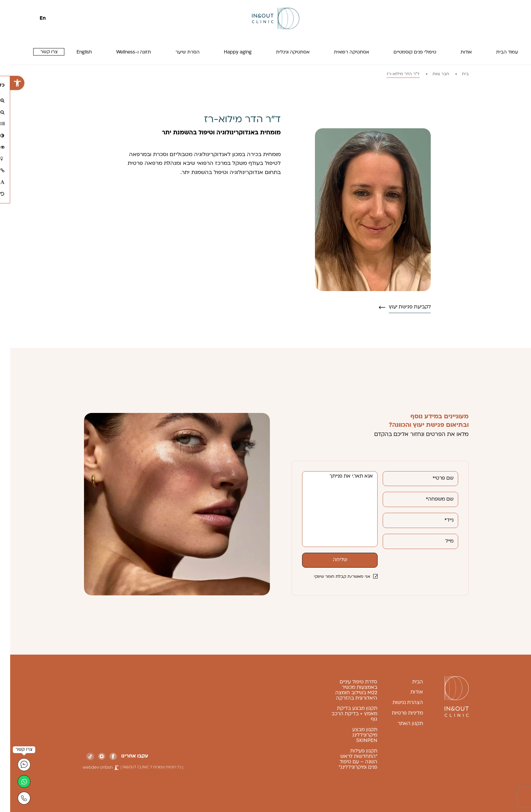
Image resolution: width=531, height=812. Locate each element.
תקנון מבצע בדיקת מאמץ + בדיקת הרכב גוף (344, 714)
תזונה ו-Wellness (123, 52)
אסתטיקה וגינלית (283, 52)
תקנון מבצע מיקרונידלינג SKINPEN (355, 735)
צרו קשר (39, 52)
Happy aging (228, 52)
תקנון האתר (400, 724)
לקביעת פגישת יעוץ (400, 307)
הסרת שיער (177, 52)
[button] (7, 83)
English (74, 52)
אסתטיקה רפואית (341, 52)
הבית (407, 682)
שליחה (330, 560)
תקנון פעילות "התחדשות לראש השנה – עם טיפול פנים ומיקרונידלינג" (348, 759)
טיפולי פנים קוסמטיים (405, 52)
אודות (456, 52)
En (33, 18)
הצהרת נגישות (398, 703)
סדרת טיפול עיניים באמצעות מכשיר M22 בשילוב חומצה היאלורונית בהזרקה (346, 690)
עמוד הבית (497, 52)
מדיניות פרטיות (397, 713)
